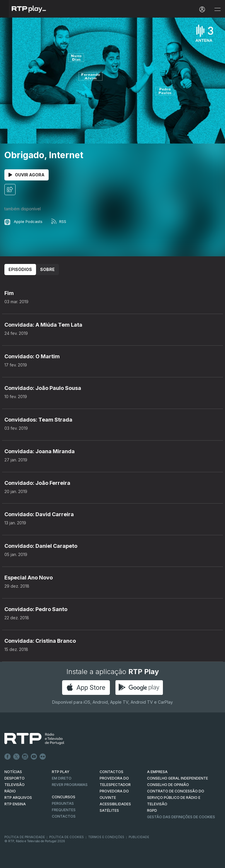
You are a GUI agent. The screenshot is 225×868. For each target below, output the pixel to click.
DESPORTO (15, 778)
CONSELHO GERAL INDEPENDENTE (178, 778)
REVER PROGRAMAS (70, 785)
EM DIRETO (62, 778)
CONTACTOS (111, 772)
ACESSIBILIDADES (115, 804)
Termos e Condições (106, 837)
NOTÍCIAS (13, 772)
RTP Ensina (15, 804)
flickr (43, 757)
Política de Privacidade (25, 837)
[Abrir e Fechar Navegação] (217, 10)
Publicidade (139, 837)
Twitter (16, 757)
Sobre (47, 269)
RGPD (152, 810)
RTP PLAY (61, 772)
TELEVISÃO (15, 785)
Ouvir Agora (27, 175)
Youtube (34, 757)
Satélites (109, 810)
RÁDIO (10, 791)
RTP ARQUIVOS (18, 798)
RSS (59, 221)
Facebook (8, 757)
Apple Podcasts (23, 221)
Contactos (64, 816)
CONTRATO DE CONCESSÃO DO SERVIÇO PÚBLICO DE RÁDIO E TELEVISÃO (176, 798)
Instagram (25, 757)
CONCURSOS (64, 797)
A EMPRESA (157, 772)
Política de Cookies (67, 837)
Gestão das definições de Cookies (181, 817)
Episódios (20, 269)
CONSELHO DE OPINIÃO (168, 785)
